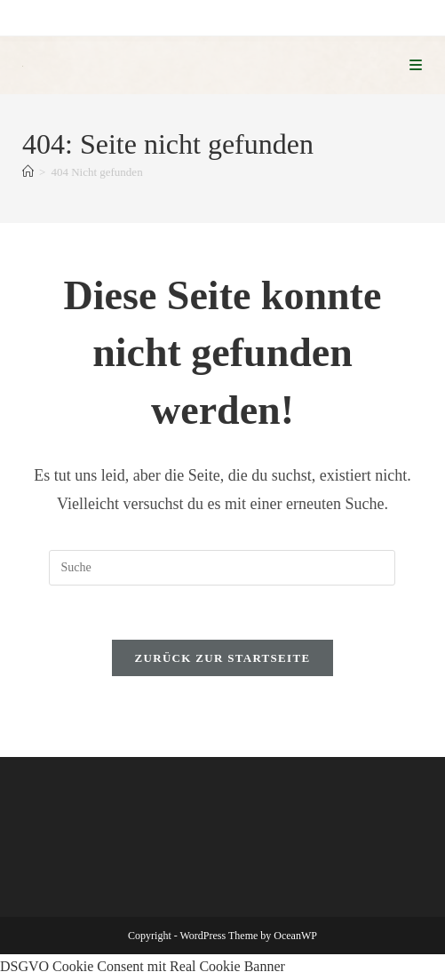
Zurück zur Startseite (223, 658)
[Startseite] (28, 172)
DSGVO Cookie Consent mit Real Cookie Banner (143, 966)
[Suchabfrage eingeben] (222, 568)
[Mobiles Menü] (416, 65)
